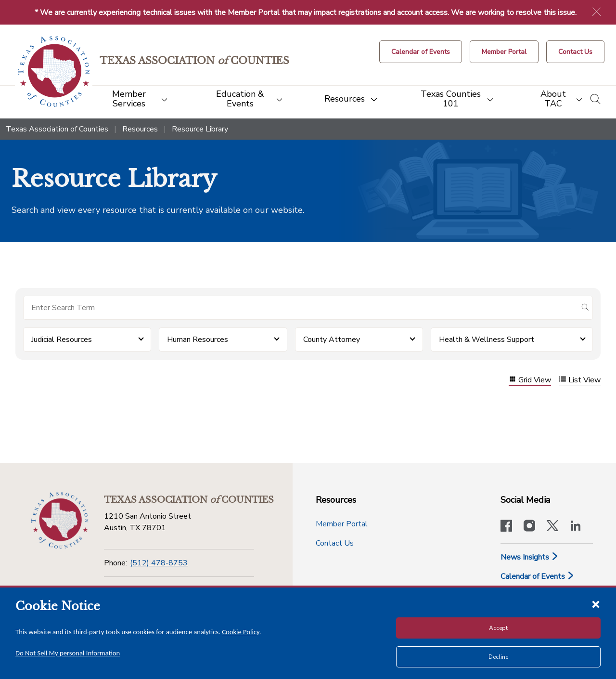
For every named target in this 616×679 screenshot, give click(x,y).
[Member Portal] (504, 52)
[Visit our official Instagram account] (529, 527)
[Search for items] (300, 308)
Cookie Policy (241, 632)
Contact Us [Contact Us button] (335, 543)
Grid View (530, 380)
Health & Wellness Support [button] (487, 339)
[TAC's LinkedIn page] (576, 527)
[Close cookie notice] (596, 604)
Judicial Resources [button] (62, 339)
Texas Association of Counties (57, 129)
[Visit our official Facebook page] (506, 527)
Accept (498, 628)
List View (580, 380)
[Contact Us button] (575, 52)
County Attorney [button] (332, 339)
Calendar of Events (538, 576)
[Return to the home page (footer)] (60, 521)
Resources (140, 129)
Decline (498, 657)
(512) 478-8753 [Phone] (159, 563)
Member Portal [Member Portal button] (342, 524)
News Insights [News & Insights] (530, 557)
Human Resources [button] (198, 339)
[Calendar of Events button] (421, 52)
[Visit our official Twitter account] (552, 527)
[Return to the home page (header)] (54, 72)
